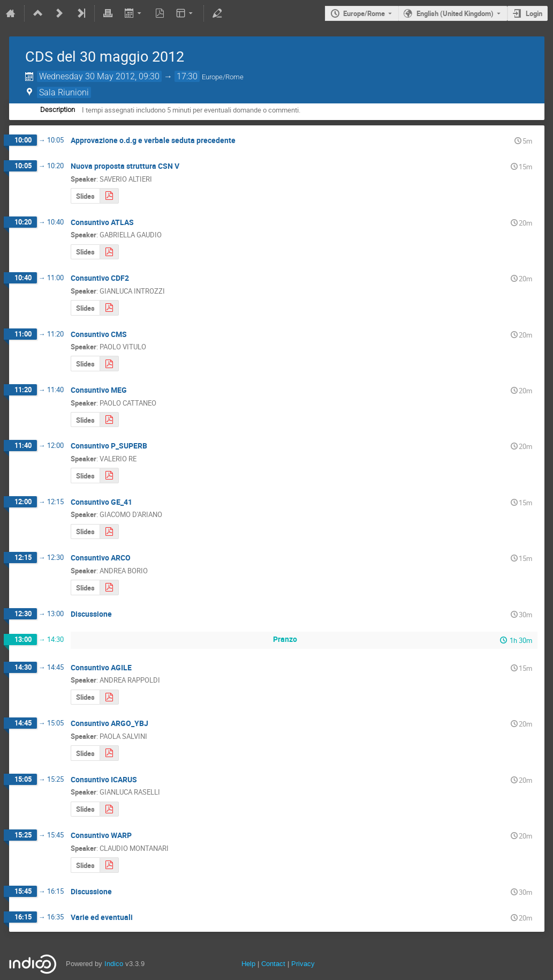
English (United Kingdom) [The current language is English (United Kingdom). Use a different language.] (455, 13)
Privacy (303, 964)
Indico (114, 964)
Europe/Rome (364, 13)
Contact (273, 964)
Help (248, 964)
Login (534, 13)
